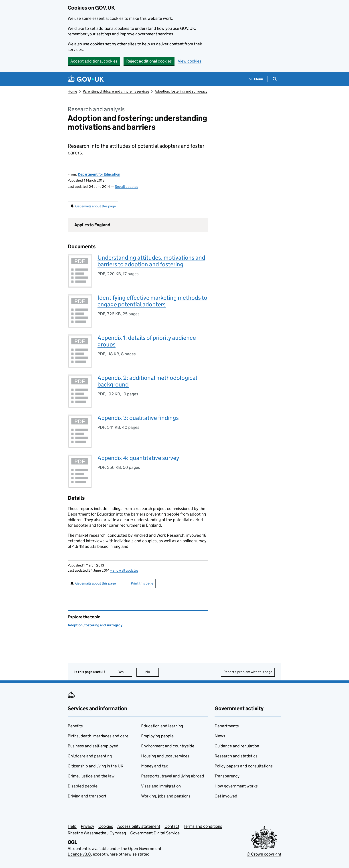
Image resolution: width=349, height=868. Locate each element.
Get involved (226, 796)
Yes (125, 672)
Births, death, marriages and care (98, 736)
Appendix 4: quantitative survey (138, 458)
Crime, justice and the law (91, 776)
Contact (172, 826)
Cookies (106, 826)
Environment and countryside (168, 746)
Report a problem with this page (248, 672)
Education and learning (162, 726)
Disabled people (83, 786)
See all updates (126, 187)
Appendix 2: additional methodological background (147, 381)
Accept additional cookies (94, 61)
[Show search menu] (275, 79)
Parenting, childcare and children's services (116, 91)
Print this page (142, 583)
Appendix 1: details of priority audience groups (147, 341)
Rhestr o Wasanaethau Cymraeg (97, 833)
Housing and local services (165, 756)
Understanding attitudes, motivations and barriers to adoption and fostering (151, 261)
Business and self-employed (93, 746)
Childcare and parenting (90, 756)
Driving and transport (87, 796)
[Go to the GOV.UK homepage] (86, 79)
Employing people (157, 736)
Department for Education (99, 174)
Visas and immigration (161, 786)
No (152, 672)
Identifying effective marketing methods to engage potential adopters (152, 301)
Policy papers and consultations (244, 766)
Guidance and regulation (237, 746)
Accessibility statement (139, 826)
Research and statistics (236, 756)
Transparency (227, 776)
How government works (236, 786)
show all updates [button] (124, 570)
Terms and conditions (203, 826)
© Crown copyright (264, 854)
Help (72, 826)
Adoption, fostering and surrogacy (181, 91)
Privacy (87, 826)
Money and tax (154, 766)
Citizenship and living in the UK (95, 766)
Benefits (75, 726)
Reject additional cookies (149, 61)
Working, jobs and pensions (166, 796)
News (220, 736)
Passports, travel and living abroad (173, 776)
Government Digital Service (155, 833)
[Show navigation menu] (256, 79)
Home (72, 91)
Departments (227, 726)
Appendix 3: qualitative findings (138, 418)
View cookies (190, 61)
